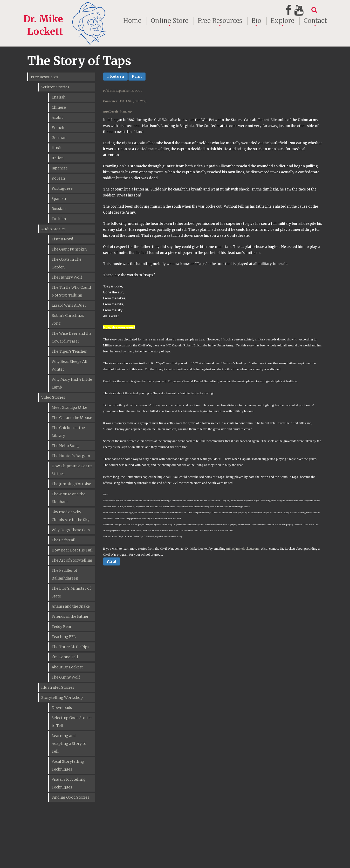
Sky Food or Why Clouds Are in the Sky (71, 516)
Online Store (170, 21)
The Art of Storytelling (72, 560)
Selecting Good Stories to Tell (72, 722)
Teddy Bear (62, 627)
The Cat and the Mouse (72, 418)
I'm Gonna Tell (65, 657)
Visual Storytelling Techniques (69, 783)
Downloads (62, 708)
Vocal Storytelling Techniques (68, 765)
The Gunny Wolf (66, 677)
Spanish (59, 199)
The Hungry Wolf (67, 277)
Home (132, 21)
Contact (315, 21)
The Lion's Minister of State (71, 592)
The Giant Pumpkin (69, 249)
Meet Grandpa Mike (69, 407)
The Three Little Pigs (70, 647)
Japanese (60, 168)
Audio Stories (53, 229)
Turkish (59, 219)
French (58, 128)
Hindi (57, 148)
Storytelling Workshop (62, 698)
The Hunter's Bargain (71, 456)
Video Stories (53, 397)
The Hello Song (65, 446)
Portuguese (62, 188)
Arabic (57, 117)
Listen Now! (62, 239)
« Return (115, 76)
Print (137, 76)
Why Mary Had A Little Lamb (72, 383)
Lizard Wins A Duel (69, 305)
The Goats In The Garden (67, 263)
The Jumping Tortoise (71, 484)
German (59, 138)
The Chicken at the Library (68, 432)
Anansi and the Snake (71, 606)
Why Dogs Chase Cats (71, 530)
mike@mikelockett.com (242, 548)
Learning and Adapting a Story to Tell (69, 744)
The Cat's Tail (64, 540)
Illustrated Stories (58, 687)
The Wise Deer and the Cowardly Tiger (72, 337)
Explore (282, 21)
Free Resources (220, 21)
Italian (58, 158)
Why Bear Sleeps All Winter (70, 365)
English (59, 97)
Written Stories (55, 87)
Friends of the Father (70, 616)
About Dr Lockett (67, 667)
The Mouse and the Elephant (68, 498)
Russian (59, 209)
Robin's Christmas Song (68, 319)
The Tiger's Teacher (69, 351)
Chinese (59, 107)
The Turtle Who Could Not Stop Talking (71, 291)
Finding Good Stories (70, 797)
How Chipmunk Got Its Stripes (72, 470)
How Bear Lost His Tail (72, 550)
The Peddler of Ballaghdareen (65, 574)
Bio (256, 21)
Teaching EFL (64, 637)
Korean (58, 178)
